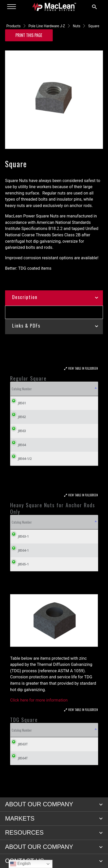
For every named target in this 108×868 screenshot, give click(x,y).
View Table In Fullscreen (83, 368)
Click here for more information (39, 719)
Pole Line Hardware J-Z (47, 26)
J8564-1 (23, 569)
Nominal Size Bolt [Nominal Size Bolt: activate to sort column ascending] (80, 389)
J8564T (19, 777)
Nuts (77, 26)
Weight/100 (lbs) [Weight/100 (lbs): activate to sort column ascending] (51, 389)
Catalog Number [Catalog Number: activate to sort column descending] (22, 389)
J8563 (18, 431)
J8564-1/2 (21, 459)
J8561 (18, 403)
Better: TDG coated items (28, 268)
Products (13, 26)
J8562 (18, 417)
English (20, 864)
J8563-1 (23, 555)
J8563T (19, 763)
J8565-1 (23, 583)
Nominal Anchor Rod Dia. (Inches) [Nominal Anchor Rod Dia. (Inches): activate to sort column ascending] (39, 532)
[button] (101, 823)
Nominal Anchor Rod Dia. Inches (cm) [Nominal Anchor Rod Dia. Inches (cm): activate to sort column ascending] (84, 532)
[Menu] (12, 7)
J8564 (18, 445)
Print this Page (29, 35)
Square (94, 26)
